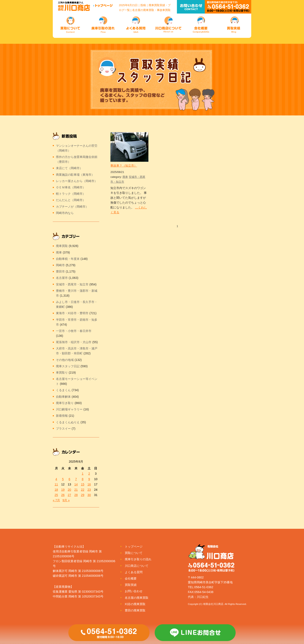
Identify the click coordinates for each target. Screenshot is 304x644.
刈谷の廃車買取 (135, 604)
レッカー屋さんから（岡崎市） (77, 181)
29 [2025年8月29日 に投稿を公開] (83, 495)
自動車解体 (63, 397)
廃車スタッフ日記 (68, 366)
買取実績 (131, 585)
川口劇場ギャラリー (69, 409)
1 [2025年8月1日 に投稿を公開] (83, 474)
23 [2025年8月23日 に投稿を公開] (89, 490)
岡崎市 (60, 265)
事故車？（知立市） (124, 166)
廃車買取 (62, 246)
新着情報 (62, 416)
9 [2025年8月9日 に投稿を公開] (89, 479)
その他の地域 (65, 360)
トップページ (134, 547)
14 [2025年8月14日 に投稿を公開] (76, 484)
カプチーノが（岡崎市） (72, 207)
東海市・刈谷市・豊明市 (72, 313)
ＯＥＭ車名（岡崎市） (71, 187)
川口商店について (137, 566)
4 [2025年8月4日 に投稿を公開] (56, 479)
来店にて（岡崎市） (69, 168)
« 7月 (56, 500)
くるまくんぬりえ (68, 422)
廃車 (125, 177)
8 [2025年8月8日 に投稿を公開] (83, 479)
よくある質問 (134, 572)
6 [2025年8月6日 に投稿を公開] (69, 479)
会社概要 (131, 578)
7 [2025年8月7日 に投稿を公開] (76, 479)
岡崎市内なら (65, 213)
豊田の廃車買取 (135, 610)
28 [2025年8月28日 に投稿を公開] (76, 495)
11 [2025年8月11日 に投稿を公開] (56, 484)
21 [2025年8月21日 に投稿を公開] (76, 490)
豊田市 (60, 271)
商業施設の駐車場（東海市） (75, 175)
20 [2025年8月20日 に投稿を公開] (69, 490)
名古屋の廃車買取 (137, 598)
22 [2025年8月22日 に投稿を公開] (83, 490)
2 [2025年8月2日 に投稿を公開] (89, 474)
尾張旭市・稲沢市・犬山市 (74, 342)
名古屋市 (62, 278)
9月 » (66, 500)
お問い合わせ (134, 591)
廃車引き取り (65, 403)
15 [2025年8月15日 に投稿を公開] (83, 484)
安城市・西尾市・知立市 (72, 284)
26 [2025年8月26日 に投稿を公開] (63, 495)
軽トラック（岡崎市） (71, 194)
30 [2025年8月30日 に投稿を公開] (89, 495)
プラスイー (63, 429)
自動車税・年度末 (68, 259)
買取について (134, 553)
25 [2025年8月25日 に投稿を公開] (56, 495)
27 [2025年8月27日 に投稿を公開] (69, 495)
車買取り (62, 373)
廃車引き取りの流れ (138, 559)
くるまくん (63, 390)
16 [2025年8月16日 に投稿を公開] (89, 484)
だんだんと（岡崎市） (71, 200)
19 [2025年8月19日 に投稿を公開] (63, 490)
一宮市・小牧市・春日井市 (74, 331)
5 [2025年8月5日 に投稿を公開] (63, 479)
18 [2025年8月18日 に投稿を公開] (56, 490)
